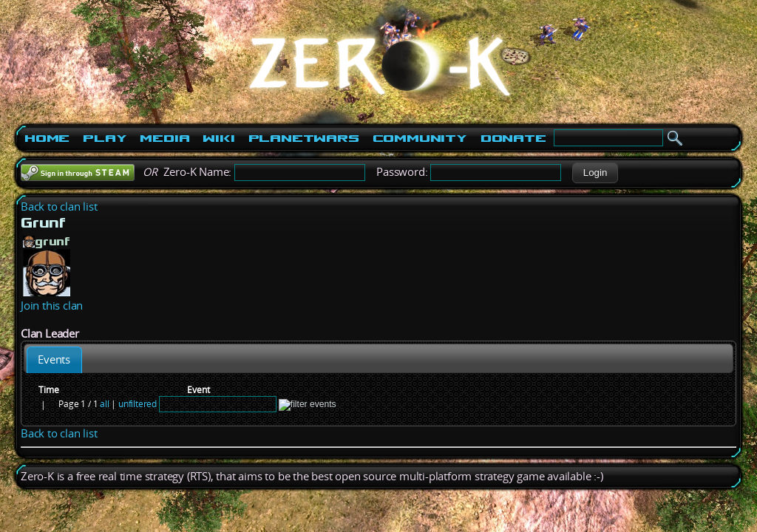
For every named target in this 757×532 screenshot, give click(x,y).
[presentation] (54, 359)
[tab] (54, 359)
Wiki (218, 138)
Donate (513, 138)
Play (105, 138)
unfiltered (138, 404)
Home (47, 138)
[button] (595, 173)
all (104, 404)
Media (164, 138)
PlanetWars (304, 138)
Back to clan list (59, 207)
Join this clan (52, 306)
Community (420, 138)
